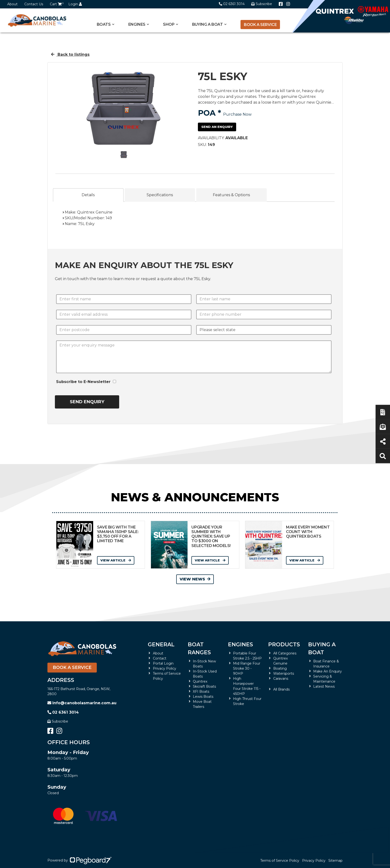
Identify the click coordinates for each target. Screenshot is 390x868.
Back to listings (70, 54)
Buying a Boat (208, 24)
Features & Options (231, 195)
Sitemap (335, 861)
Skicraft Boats (204, 686)
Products (284, 645)
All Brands (281, 689)
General (161, 645)
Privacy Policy (165, 668)
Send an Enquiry (217, 127)
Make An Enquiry (328, 671)
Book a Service (260, 25)
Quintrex (200, 681)
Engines (137, 24)
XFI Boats (201, 692)
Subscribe (58, 721)
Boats (104, 24)
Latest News (324, 686)
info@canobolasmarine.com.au (82, 703)
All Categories (285, 653)
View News (195, 579)
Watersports (284, 673)
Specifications (160, 195)
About (12, 4)
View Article (116, 560)
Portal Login (163, 663)
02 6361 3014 (232, 4)
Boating (280, 668)
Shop (169, 24)
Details (88, 195)
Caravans (281, 679)
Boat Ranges (199, 648)
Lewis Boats (203, 697)
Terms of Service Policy (280, 861)
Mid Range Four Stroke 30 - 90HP (247, 668)
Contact (160, 658)
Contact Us (34, 4)
